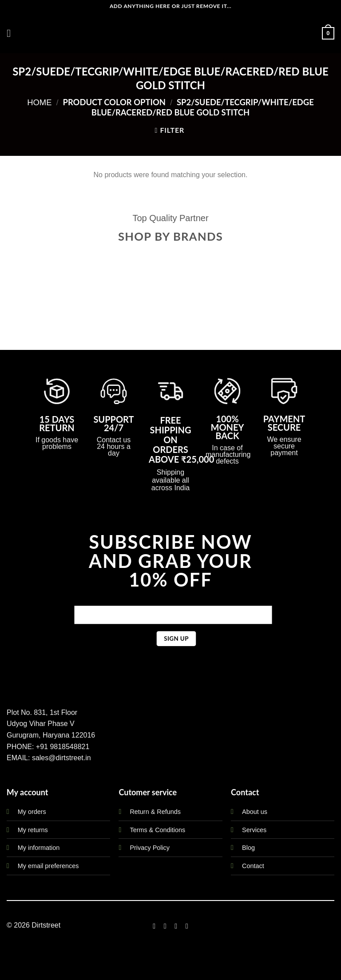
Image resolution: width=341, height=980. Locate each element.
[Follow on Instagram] (165, 926)
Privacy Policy (150, 848)
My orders (32, 812)
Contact (253, 866)
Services (254, 830)
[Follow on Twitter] (176, 926)
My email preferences (48, 866)
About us (255, 812)
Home (39, 102)
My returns (33, 830)
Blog (248, 848)
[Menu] (12, 33)
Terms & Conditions (157, 830)
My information (39, 848)
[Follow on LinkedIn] (187, 926)
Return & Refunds (155, 812)
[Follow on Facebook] (154, 926)
